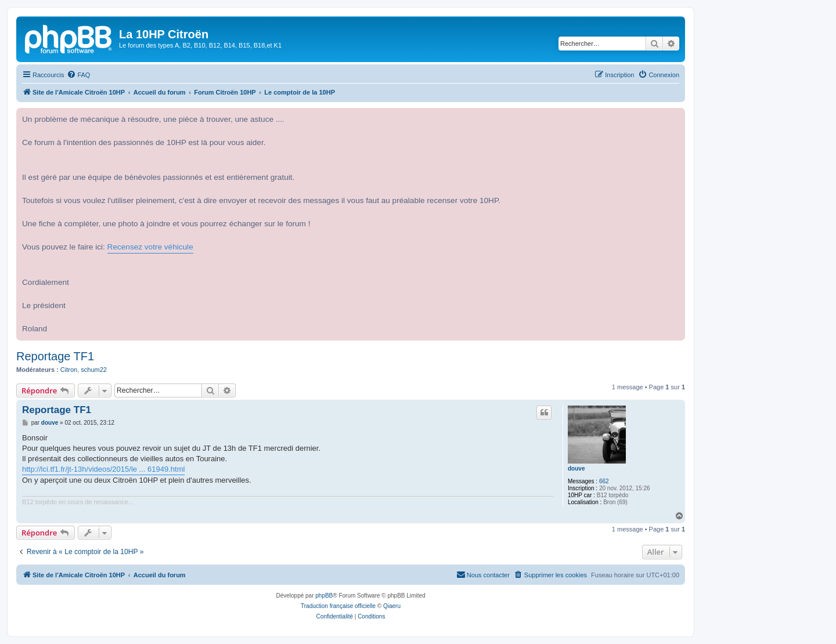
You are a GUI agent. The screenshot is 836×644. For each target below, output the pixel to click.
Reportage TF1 (55, 356)
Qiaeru (392, 606)
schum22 (94, 370)
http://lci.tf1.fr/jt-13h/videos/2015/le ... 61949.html (103, 469)
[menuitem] (78, 75)
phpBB (324, 596)
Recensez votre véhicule (150, 247)
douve (576, 468)
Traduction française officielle (338, 606)
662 (604, 481)
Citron (69, 370)
